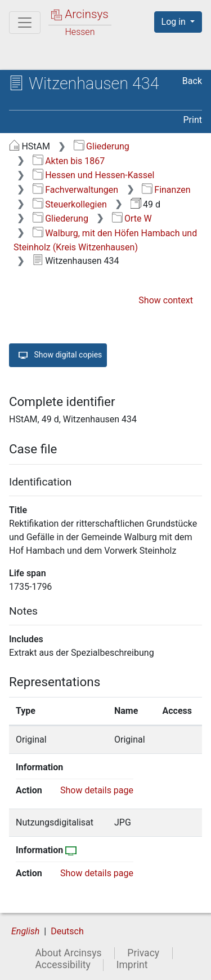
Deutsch (67, 931)
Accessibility (62, 965)
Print (193, 120)
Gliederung (102, 146)
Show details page (97, 790)
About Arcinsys (68, 953)
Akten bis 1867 (69, 161)
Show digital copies (58, 355)
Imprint (132, 965)
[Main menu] (25, 23)
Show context (166, 300)
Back (192, 81)
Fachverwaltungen (75, 190)
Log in (175, 22)
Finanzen (166, 190)
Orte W (132, 218)
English (25, 931)
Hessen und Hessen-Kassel (94, 175)
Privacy (143, 953)
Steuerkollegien (70, 204)
